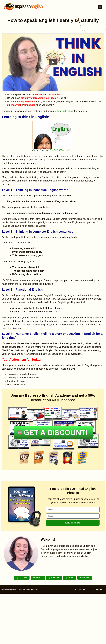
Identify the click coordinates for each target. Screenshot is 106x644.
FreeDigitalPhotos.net (60, 150)
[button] (100, 7)
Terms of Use (80, 589)
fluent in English (65, 111)
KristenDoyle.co (35, 589)
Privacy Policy (96, 589)
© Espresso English (9, 589)
